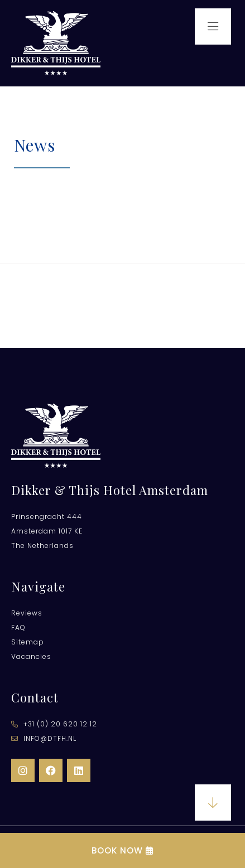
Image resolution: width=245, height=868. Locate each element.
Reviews (27, 613)
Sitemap (28, 642)
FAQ (18, 627)
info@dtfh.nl (44, 738)
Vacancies (31, 656)
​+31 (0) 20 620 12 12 (54, 724)
